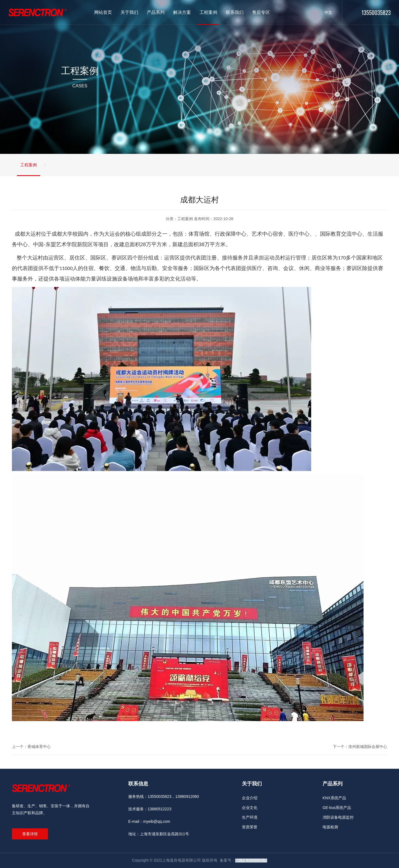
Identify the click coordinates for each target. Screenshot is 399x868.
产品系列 (156, 12)
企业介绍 (250, 798)
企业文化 (250, 808)
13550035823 (376, 12)
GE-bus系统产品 (337, 808)
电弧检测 (330, 827)
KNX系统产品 (334, 798)
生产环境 (250, 817)
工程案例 (208, 12)
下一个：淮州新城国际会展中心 (360, 747)
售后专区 (261, 12)
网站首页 (103, 12)
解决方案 (182, 12)
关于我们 (129, 12)
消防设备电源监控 (338, 817)
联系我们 (235, 12)
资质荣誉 (250, 827)
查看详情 (30, 834)
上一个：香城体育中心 (31, 747)
